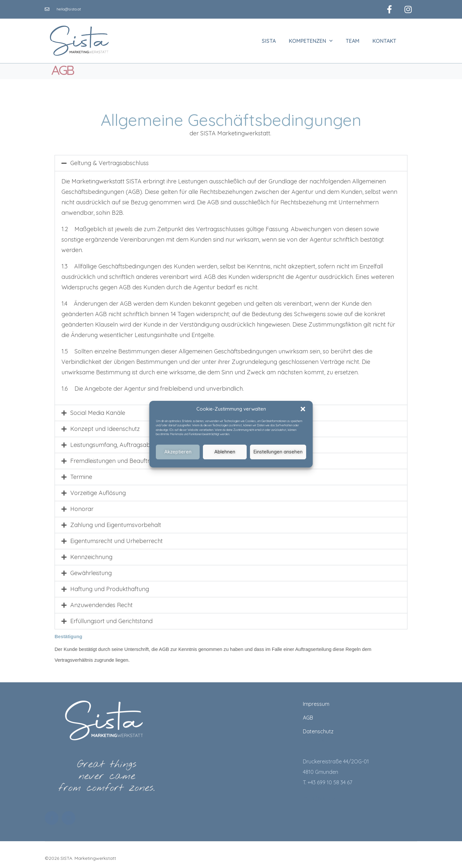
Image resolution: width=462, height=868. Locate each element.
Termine (81, 475)
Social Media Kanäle (98, 410)
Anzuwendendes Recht (101, 603)
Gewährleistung (91, 571)
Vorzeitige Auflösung (98, 491)
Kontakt (384, 39)
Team (353, 39)
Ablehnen (225, 452)
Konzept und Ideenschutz (105, 426)
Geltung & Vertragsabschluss (109, 161)
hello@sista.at (320, 796)
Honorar (82, 507)
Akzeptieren (178, 452)
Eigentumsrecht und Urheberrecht (116, 539)
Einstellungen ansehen (278, 452)
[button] (303, 409)
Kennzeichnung (91, 555)
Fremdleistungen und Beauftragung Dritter (128, 459)
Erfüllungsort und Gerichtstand (111, 619)
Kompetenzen (311, 38)
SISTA (269, 39)
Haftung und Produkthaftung (110, 587)
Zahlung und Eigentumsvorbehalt (116, 523)
